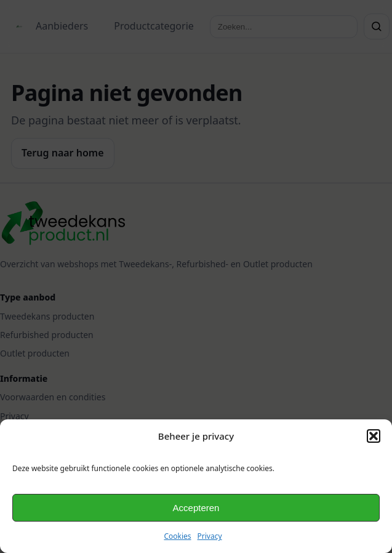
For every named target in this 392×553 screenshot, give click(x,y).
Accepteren (196, 508)
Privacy (210, 536)
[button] (374, 436)
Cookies (177, 536)
